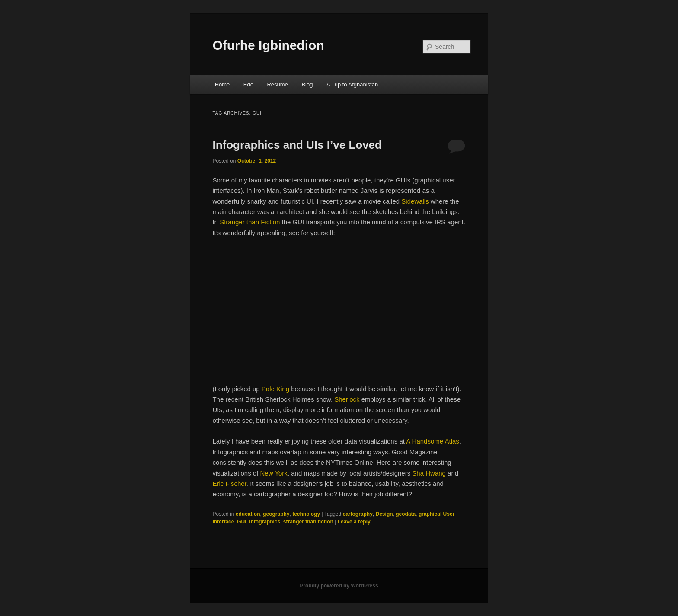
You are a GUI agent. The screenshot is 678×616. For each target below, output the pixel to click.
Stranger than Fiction (250, 222)
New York (274, 473)
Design (384, 514)
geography (276, 514)
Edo (248, 85)
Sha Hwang (429, 473)
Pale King (275, 389)
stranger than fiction (308, 522)
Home (222, 85)
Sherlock (347, 399)
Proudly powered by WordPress (339, 586)
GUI (241, 522)
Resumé (277, 85)
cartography (358, 514)
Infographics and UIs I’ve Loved (297, 145)
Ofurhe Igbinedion (268, 45)
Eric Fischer (229, 484)
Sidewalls (416, 201)
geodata (406, 514)
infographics (265, 522)
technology (306, 514)
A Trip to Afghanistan (352, 85)
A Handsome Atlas (433, 441)
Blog (307, 85)
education (248, 514)
